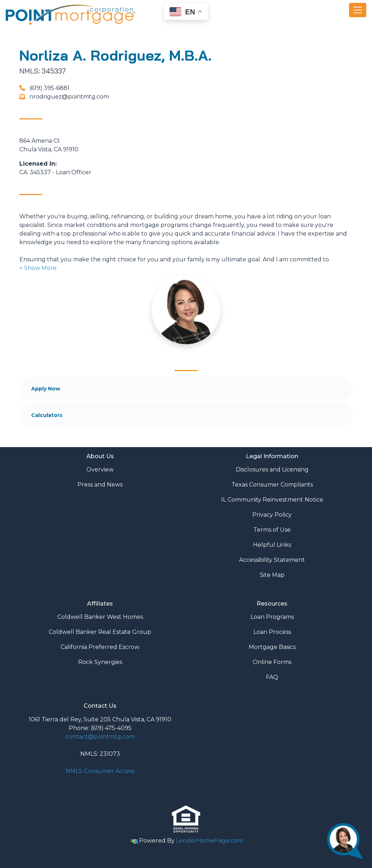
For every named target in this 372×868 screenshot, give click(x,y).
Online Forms (272, 662)
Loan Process (272, 632)
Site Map (272, 575)
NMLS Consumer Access (100, 771)
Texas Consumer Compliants (272, 485)
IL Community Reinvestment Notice (272, 500)
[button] (38, 268)
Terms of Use (272, 530)
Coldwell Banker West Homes (100, 617)
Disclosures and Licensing (272, 469)
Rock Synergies (100, 662)
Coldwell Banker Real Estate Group (100, 632)
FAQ (272, 677)
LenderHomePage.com (209, 841)
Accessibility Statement (272, 560)
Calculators (47, 415)
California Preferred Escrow (100, 647)
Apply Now (46, 389)
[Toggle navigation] (358, 10)
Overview (100, 469)
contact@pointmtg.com (100, 737)
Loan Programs (272, 617)
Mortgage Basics (272, 647)
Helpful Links (272, 545)
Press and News (100, 485)
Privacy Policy (272, 515)
